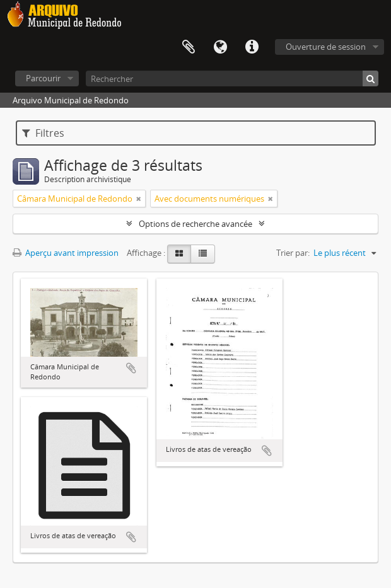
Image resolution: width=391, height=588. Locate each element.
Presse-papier (189, 47)
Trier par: (293, 253)
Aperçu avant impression (66, 253)
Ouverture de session (326, 47)
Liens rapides (252, 47)
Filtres (43, 133)
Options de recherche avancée (195, 224)
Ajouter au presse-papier (131, 368)
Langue (220, 47)
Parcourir (43, 78)
